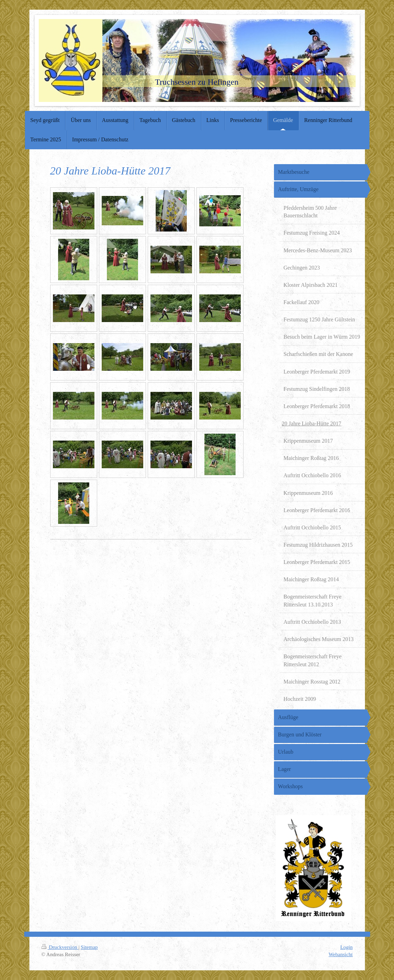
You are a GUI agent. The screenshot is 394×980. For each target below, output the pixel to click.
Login (347, 947)
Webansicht (341, 954)
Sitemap (89, 947)
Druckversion (60, 947)
